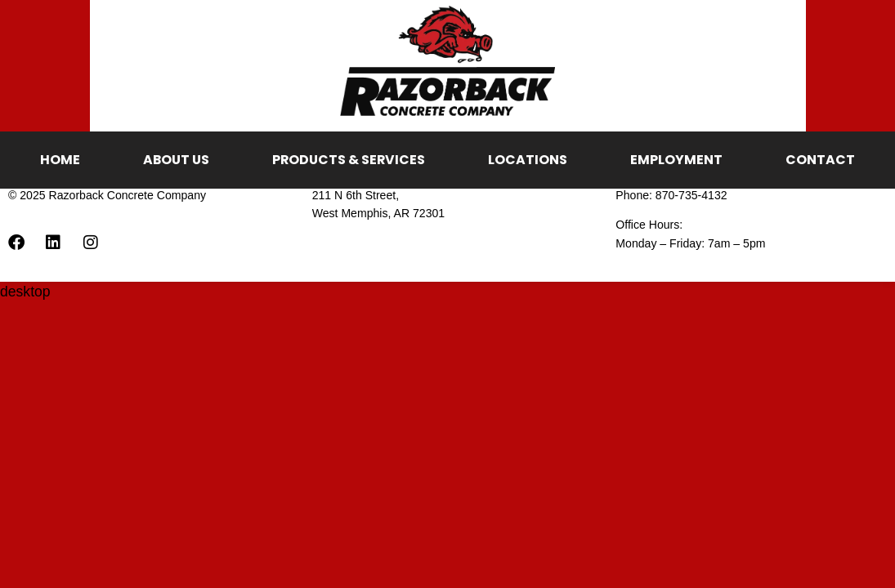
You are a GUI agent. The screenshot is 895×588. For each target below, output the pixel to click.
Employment (676, 160)
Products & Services (349, 160)
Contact (820, 160)
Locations (528, 160)
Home (60, 160)
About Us (176, 160)
